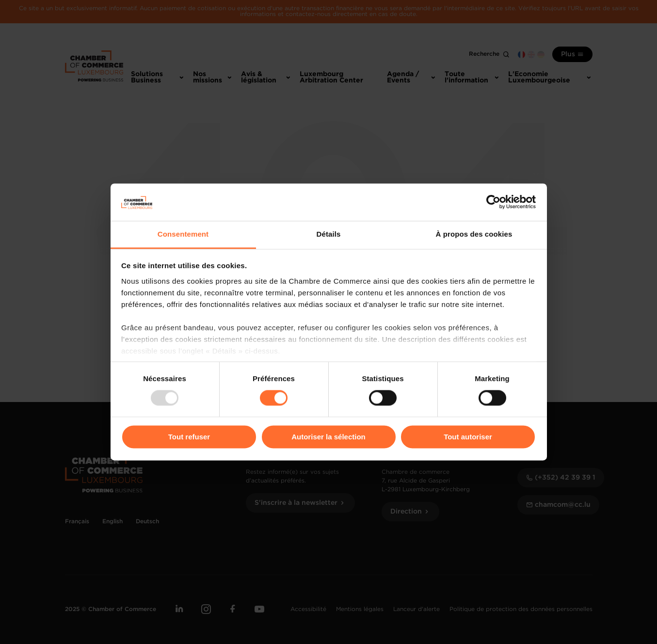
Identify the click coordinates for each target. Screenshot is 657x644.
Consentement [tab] (183, 234)
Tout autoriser (468, 437)
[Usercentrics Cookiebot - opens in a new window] (493, 202)
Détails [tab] (329, 234)
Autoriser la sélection (328, 437)
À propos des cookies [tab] (474, 234)
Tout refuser (189, 437)
